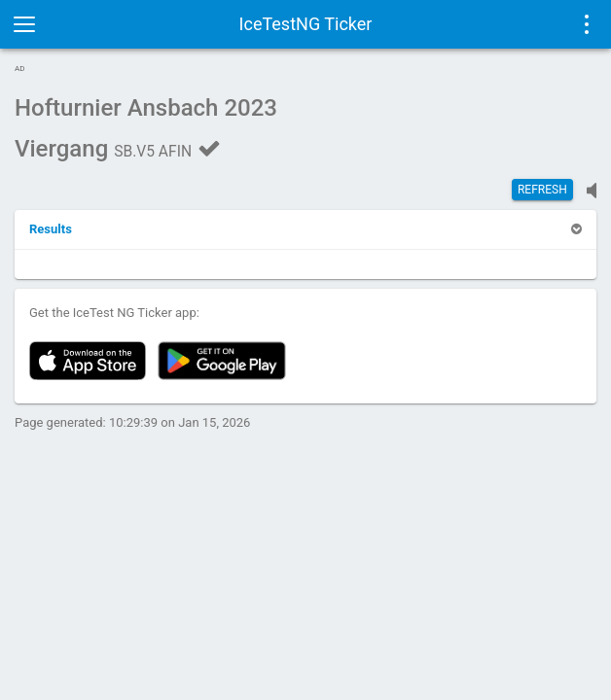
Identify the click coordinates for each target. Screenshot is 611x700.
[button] (51, 229)
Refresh (542, 190)
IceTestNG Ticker (306, 24)
